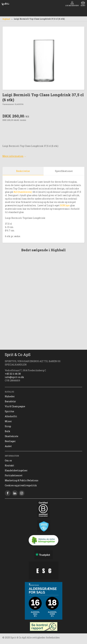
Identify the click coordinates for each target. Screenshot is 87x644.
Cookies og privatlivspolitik (21, 485)
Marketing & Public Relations (22, 480)
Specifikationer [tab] (64, 171)
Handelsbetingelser (16, 470)
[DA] (5, 4)
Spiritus (9, 411)
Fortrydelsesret (14, 475)
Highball (6, 19)
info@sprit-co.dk (14, 377)
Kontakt (9, 465)
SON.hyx (65, 205)
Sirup (8, 426)
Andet (8, 446)
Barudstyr (10, 401)
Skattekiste (12, 436)
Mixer (8, 421)
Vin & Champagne (15, 406)
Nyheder (10, 396)
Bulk (8, 431)
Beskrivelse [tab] (23, 171)
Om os (8, 460)
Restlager (10, 441)
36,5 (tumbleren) (23, 192)
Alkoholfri (11, 416)
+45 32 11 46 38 (13, 374)
